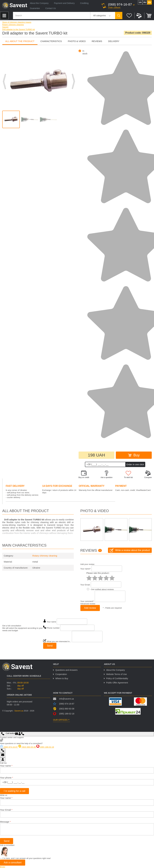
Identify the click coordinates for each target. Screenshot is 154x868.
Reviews (97, 41)
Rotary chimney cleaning (45, 556)
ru (145, 2)
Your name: (86, 569)
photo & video (77, 41)
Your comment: (87, 601)
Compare (139, 16)
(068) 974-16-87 (120, 4)
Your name (6, 766)
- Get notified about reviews (102, 589)
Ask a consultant (13, 863)
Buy (134, 455)
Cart (149, 16)
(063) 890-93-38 (64, 709)
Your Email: (85, 585)
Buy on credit (84, 474)
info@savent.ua (64, 699)
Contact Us (50, 8)
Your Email (6, 810)
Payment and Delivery (64, 3)
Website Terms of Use (116, 674)
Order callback (114, 8)
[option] (11, 119)
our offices (60, 720)
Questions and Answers (66, 670)
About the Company (39, 3)
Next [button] (73, 82)
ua (140, 2)
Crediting (84, 3)
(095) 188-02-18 (64, 714)
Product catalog (4, 16)
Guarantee (35, 8)
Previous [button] (5, 82)
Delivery (114, 41)
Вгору (3, 867)
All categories (100, 16)
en (149, 2)
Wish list (129, 16)
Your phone (6, 778)
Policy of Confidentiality (117, 678)
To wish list (128, 474)
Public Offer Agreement (117, 683)
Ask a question (107, 474)
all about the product (20, 41)
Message (5, 822)
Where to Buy (62, 678)
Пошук (119, 16)
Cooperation (61, 674)
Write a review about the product (130, 550)
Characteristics (51, 41)
